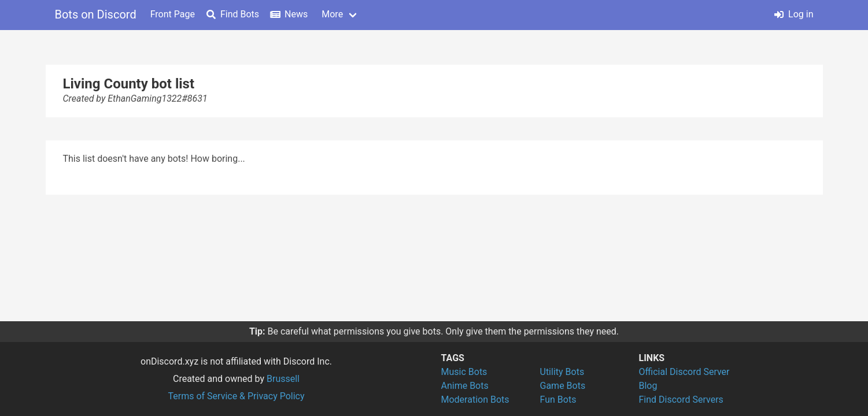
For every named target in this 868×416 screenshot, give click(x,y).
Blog (648, 386)
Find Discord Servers (681, 400)
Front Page (173, 14)
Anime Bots (465, 386)
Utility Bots (562, 372)
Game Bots (563, 386)
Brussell (283, 379)
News (289, 14)
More (332, 14)
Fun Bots (558, 400)
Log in (794, 14)
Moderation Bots (475, 400)
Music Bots (464, 372)
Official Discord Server (684, 372)
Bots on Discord (96, 14)
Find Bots (233, 14)
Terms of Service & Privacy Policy (236, 396)
